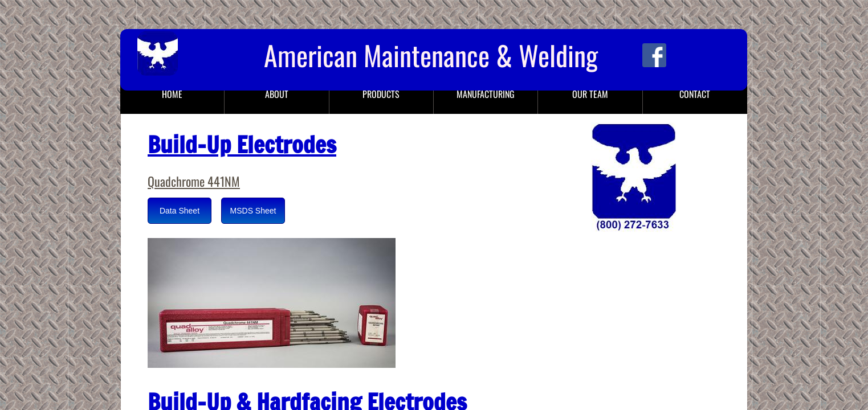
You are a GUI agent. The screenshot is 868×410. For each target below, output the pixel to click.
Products (381, 94)
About (277, 94)
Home (172, 94)
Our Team (590, 94)
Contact (695, 94)
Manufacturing (486, 94)
